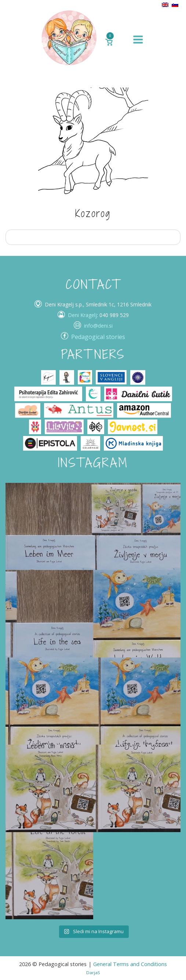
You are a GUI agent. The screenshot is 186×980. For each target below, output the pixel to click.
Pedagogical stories (98, 337)
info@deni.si (98, 326)
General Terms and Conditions (130, 964)
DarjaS (93, 972)
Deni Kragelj (82, 315)
